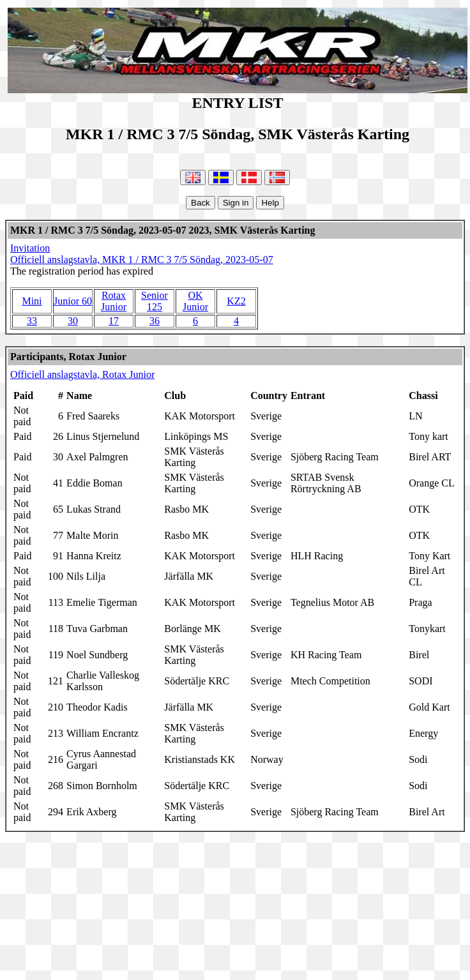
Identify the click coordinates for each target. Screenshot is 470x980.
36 (155, 321)
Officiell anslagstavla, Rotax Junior (82, 374)
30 (73, 321)
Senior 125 (155, 301)
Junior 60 (73, 301)
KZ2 (236, 301)
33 (32, 321)
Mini (32, 301)
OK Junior (195, 301)
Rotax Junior (114, 301)
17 (114, 321)
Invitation (30, 248)
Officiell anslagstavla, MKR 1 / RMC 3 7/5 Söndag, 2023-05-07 (142, 260)
